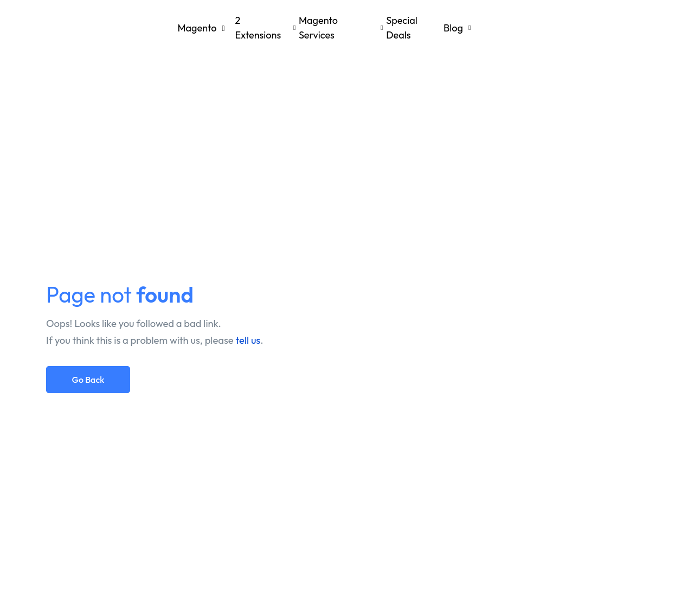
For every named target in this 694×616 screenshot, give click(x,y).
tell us (248, 340)
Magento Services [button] (318, 28)
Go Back (88, 380)
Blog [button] (453, 28)
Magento (233, 28)
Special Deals (401, 28)
